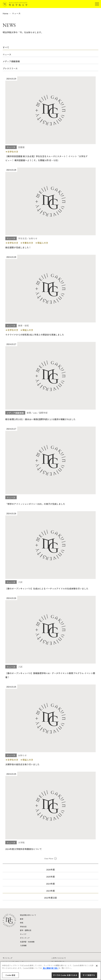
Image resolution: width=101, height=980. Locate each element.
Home (5, 13)
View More (49, 858)
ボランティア (25, 938)
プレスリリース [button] (10, 68)
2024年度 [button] (50, 884)
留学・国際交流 (26, 930)
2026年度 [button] (51, 869)
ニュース (16, 13)
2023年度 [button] (51, 891)
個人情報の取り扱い (50, 968)
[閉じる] (97, 966)
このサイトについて (59, 958)
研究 (22, 923)
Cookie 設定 (10, 975)
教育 (22, 919)
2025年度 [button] (51, 877)
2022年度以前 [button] (51, 898)
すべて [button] (6, 47)
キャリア (23, 934)
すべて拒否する (89, 975)
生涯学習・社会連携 (27, 942)
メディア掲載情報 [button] (11, 61)
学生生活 (23, 926)
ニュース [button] (7, 54)
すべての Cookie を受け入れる (65, 975)
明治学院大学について (28, 915)
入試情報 (23, 945)
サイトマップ (7, 958)
